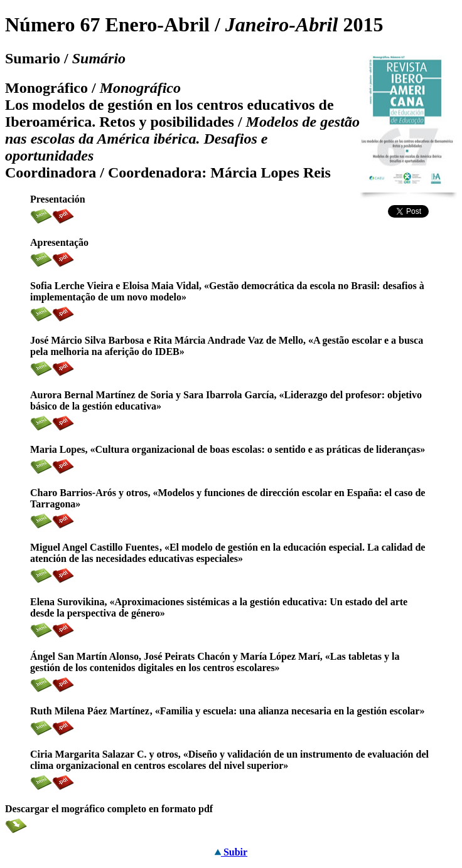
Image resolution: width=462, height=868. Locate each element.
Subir (231, 852)
